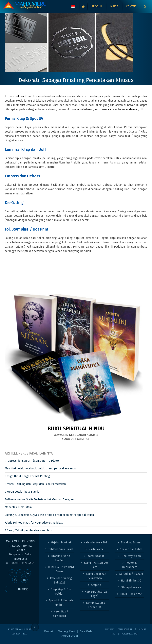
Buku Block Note (131, 594)
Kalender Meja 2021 (96, 543)
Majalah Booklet (61, 543)
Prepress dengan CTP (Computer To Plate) (32, 461)
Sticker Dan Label (131, 549)
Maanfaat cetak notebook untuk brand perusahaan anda (40, 469)
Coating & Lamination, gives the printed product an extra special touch (49, 515)
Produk (49, 631)
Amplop (96, 585)
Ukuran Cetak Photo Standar (23, 492)
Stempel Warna (131, 587)
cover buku (117, 109)
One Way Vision (131, 556)
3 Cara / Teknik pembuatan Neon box (28, 530)
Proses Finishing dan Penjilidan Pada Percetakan (35, 484)
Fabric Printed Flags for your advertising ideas (34, 523)
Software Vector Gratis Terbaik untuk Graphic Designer (39, 499)
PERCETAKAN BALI (130, 634)
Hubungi (23, 589)
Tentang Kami (67, 631)
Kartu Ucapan (96, 556)
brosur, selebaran (82, 109)
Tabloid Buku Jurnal (61, 549)
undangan (132, 109)
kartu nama (102, 109)
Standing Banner (131, 543)
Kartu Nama (96, 549)
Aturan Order (70, 636)
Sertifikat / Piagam (131, 574)
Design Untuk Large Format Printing (27, 476)
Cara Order (87, 631)
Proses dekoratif (16, 96)
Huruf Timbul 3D (131, 581)
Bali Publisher (125, 630)
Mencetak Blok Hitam (18, 507)
